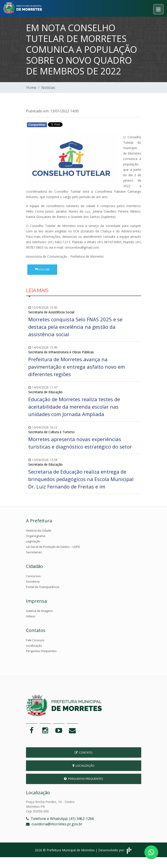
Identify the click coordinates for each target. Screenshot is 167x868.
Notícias (48, 88)
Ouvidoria (33, 581)
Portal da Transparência (43, 587)
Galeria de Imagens (39, 611)
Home (31, 88)
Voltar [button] (42, 269)
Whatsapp (78, 126)
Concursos (33, 576)
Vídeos (31, 616)
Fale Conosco (35, 640)
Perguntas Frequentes (41, 651)
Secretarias (34, 552)
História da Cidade (39, 530)
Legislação (33, 541)
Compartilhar (37, 125)
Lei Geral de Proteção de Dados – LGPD (53, 547)
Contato (83, 752)
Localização (34, 646)
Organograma (36, 536)
